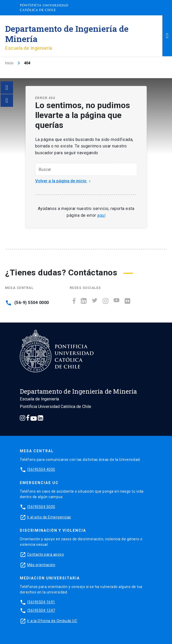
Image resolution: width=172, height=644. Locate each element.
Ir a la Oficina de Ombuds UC (52, 621)
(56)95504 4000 (41, 469)
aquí (101, 215)
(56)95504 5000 (41, 507)
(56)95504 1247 (41, 610)
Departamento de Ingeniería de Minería (67, 34)
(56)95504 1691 (41, 602)
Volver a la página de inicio (63, 181)
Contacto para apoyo (46, 554)
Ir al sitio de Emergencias (49, 517)
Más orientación (41, 565)
